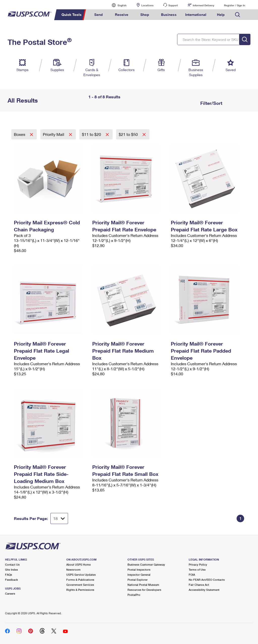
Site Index (11, 570)
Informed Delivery (203, 5)
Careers (10, 593)
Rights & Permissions (80, 590)
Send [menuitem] (99, 14)
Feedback (11, 580)
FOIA (192, 575)
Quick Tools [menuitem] (72, 14)
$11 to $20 (92, 134)
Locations (147, 5)
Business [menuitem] (169, 14)
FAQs (9, 575)
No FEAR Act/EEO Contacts (207, 580)
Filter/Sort (211, 103)
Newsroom (73, 570)
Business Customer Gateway (146, 564)
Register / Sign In (235, 5)
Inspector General (139, 575)
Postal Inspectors (139, 570)
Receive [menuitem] (122, 14)
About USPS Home (78, 564)
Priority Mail (54, 134)
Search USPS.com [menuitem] (238, 15)
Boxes (20, 134)
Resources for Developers (144, 590)
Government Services (80, 585)
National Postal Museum (143, 585)
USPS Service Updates (81, 575)
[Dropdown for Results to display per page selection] (59, 518)
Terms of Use (197, 570)
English (117, 5)
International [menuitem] (196, 14)
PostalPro (134, 595)
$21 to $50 (129, 134)
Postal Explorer (138, 580)
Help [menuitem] (221, 14)
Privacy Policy (198, 564)
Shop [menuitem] (145, 14)
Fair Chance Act (199, 585)
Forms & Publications (80, 580)
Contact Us (12, 564)
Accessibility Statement (204, 590)
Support (173, 5)
